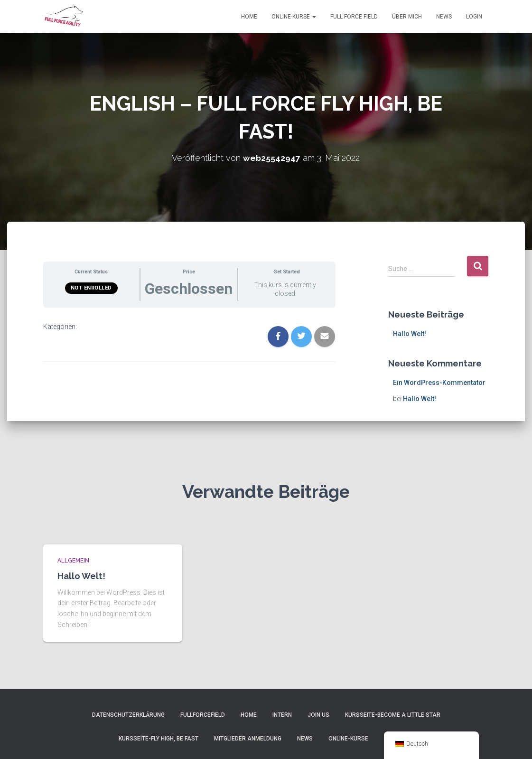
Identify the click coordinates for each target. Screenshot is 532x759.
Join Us (318, 715)
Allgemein (73, 561)
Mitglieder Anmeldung (248, 739)
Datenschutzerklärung (128, 715)
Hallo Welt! (410, 334)
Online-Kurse (294, 17)
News (444, 17)
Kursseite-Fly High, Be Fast (159, 739)
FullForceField (203, 715)
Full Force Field (354, 17)
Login (474, 17)
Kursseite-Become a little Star (393, 715)
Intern (282, 715)
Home (249, 17)
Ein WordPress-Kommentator (439, 383)
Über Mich (407, 17)
